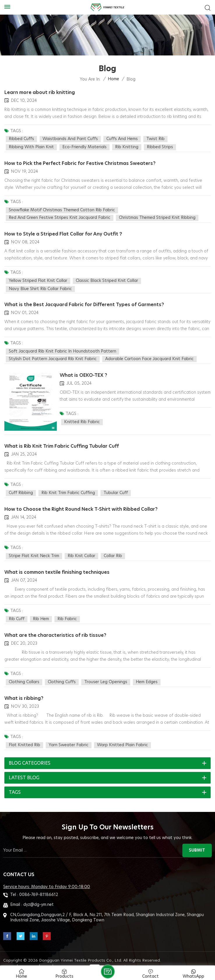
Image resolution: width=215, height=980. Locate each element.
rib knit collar (81, 550)
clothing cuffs (62, 674)
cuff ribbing (21, 488)
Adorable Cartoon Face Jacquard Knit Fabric (149, 356)
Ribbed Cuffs (21, 139)
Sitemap (29, 957)
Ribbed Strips (160, 147)
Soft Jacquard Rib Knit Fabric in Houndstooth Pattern (62, 348)
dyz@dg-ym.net (38, 895)
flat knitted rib (24, 736)
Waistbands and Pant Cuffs (70, 139)
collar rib (113, 550)
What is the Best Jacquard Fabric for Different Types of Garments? (85, 302)
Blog (10, 957)
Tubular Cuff (116, 488)
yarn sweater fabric (69, 736)
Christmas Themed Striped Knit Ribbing (157, 217)
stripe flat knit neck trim (34, 550)
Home (113, 79)
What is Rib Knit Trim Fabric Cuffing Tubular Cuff (62, 442)
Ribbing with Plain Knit (31, 147)
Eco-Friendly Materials (84, 147)
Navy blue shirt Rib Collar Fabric (40, 287)
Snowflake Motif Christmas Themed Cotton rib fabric (62, 209)
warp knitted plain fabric (123, 736)
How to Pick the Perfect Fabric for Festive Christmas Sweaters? (80, 163)
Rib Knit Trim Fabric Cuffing (68, 488)
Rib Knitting (127, 147)
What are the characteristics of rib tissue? (55, 628)
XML (47, 957)
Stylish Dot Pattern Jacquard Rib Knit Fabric (53, 356)
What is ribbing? (24, 690)
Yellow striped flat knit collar (38, 279)
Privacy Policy (72, 957)
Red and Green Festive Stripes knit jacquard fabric (60, 217)
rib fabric (67, 612)
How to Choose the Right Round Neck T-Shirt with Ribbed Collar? (81, 503)
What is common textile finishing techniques (57, 566)
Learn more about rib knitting (40, 93)
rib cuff (17, 612)
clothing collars (24, 674)
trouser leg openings (106, 674)
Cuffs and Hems (122, 139)
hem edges (147, 674)
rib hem (41, 612)
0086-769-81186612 (39, 885)
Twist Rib (155, 139)
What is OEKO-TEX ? (84, 372)
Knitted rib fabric (82, 418)
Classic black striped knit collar (107, 279)
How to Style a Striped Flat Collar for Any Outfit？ (64, 232)
